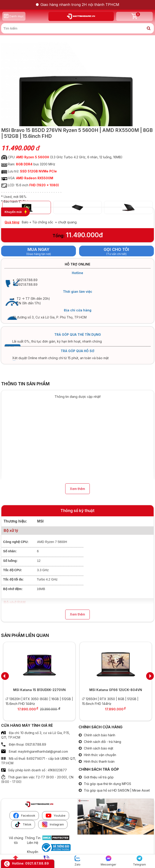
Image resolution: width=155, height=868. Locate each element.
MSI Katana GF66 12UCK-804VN (116, 690)
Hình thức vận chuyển (100, 755)
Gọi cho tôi (116, 249)
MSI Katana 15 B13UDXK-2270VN (39, 690)
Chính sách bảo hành (99, 735)
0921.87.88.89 (37, 863)
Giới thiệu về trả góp (98, 777)
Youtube (56, 816)
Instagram (53, 824)
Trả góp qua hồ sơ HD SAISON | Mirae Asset (116, 790)
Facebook (24, 816)
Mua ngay (39, 249)
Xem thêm (77, 489)
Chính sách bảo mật (98, 748)
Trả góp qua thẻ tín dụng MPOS (107, 784)
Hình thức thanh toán (99, 761)
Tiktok (23, 824)
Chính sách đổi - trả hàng (102, 742)
